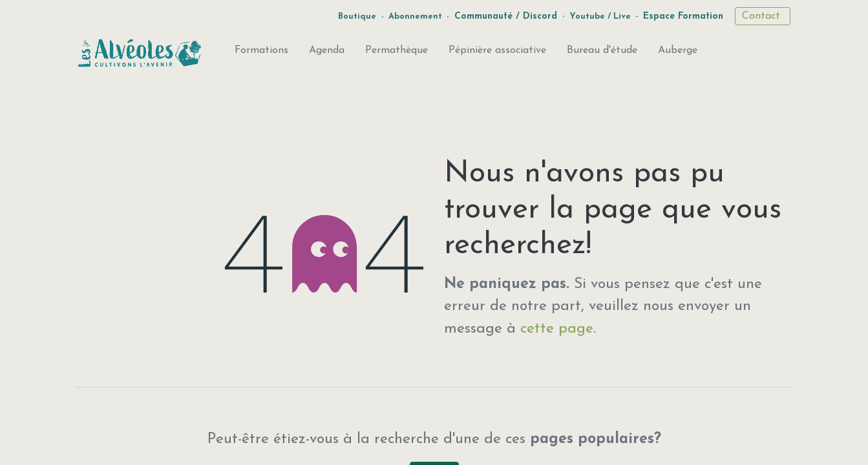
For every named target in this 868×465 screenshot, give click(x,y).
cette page (557, 329)
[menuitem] (261, 53)
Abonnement (415, 16)
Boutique (357, 16)
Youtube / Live (600, 16)
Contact (763, 16)
